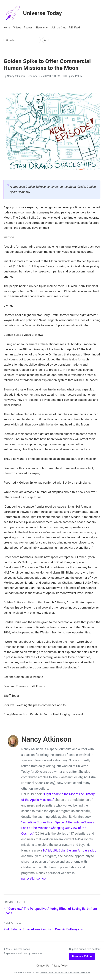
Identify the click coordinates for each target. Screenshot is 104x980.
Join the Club (59, 28)
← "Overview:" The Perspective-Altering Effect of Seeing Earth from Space (50, 911)
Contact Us (43, 966)
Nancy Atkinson (16, 76)
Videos (17, 28)
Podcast (29, 28)
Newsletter (42, 28)
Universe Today (33, 13)
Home (7, 28)
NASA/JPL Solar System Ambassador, (70, 850)
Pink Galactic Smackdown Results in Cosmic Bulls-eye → (43, 929)
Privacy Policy (60, 966)
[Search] (45, 40)
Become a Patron (82, 956)
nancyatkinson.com (35, 879)
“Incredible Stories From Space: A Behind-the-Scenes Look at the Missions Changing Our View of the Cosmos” (58, 828)
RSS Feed (74, 28)
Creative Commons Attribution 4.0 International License (65, 972)
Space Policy (75, 76)
